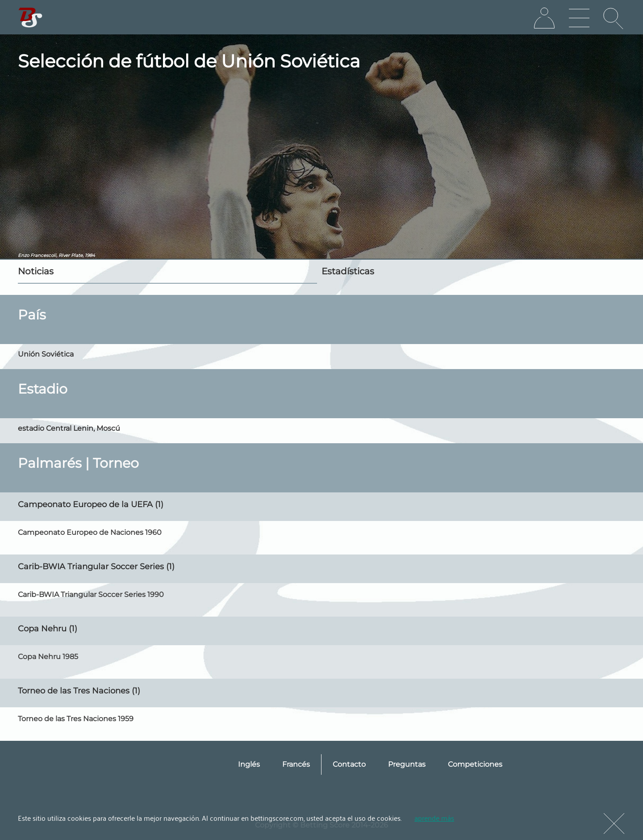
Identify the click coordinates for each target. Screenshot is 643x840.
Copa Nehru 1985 (48, 657)
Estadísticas (348, 271)
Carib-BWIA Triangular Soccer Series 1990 (91, 594)
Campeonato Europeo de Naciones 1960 (90, 532)
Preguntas (407, 764)
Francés (296, 764)
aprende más (434, 818)
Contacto (349, 764)
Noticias (36, 271)
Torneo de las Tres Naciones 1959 (76, 719)
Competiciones (475, 764)
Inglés (249, 764)
